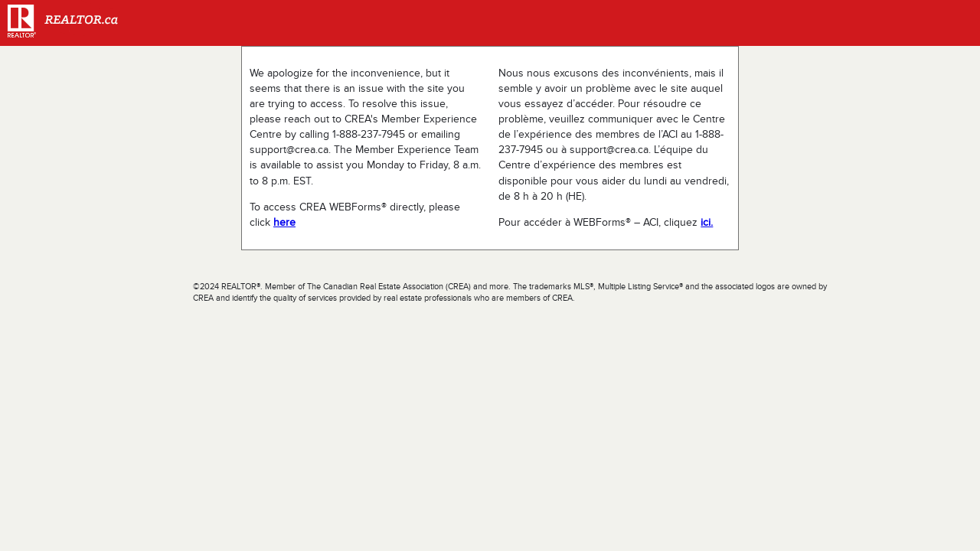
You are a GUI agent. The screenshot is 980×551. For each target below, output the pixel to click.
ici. (707, 222)
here (284, 222)
